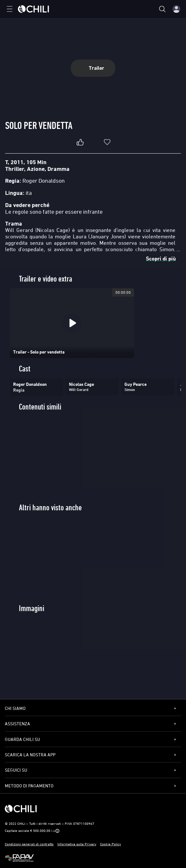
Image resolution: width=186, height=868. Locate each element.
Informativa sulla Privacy (77, 844)
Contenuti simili (40, 407)
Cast (25, 369)
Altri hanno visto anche (50, 508)
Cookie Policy (110, 844)
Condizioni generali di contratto (29, 844)
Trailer (93, 68)
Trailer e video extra (46, 279)
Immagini (32, 608)
